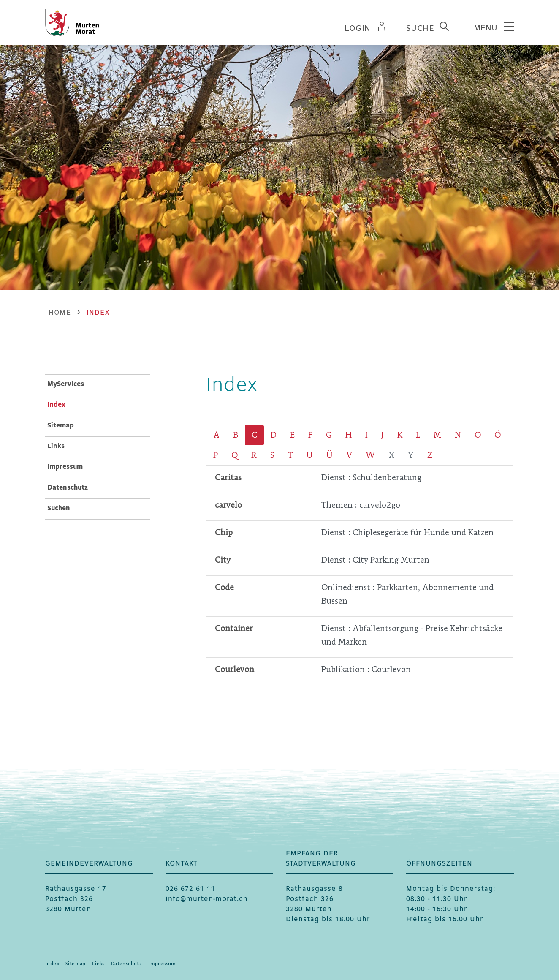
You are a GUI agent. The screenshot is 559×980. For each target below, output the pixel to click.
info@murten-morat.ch (207, 899)
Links (56, 446)
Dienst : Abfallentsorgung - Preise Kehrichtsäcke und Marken (412, 635)
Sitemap (61, 426)
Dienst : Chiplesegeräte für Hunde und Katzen (407, 532)
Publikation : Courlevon (366, 669)
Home (60, 313)
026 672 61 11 (190, 889)
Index (78, 404)
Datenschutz (68, 488)
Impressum (65, 467)
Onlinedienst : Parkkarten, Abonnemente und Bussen (407, 594)
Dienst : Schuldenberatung (371, 478)
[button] (98, 313)
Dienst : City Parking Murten (375, 560)
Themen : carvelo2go (361, 505)
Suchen (59, 508)
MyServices (66, 384)
